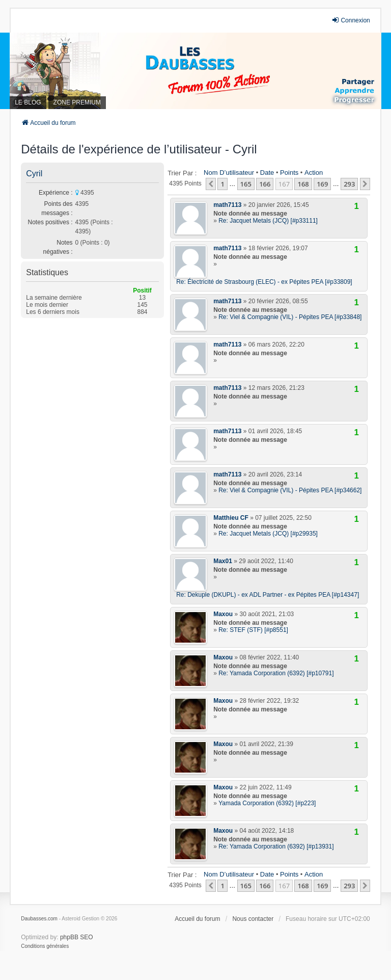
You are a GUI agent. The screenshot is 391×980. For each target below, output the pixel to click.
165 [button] (246, 184)
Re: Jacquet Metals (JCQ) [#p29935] (268, 534)
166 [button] (265, 184)
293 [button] (349, 184)
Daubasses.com (39, 919)
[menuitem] (45, 946)
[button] (211, 184)
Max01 (223, 561)
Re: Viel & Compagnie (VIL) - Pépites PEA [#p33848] (290, 317)
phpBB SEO (77, 937)
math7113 (227, 205)
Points (289, 173)
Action (314, 173)
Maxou (223, 614)
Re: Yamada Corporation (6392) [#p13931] (276, 846)
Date (267, 173)
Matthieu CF (231, 518)
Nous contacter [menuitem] (253, 919)
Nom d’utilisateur (229, 173)
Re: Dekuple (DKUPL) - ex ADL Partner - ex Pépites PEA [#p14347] (268, 595)
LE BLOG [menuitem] (28, 102)
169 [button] (322, 184)
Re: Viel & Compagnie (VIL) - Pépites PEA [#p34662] (290, 490)
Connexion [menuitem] (351, 20)
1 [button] (222, 184)
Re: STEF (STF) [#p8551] (253, 630)
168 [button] (303, 184)
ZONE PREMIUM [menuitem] (77, 102)
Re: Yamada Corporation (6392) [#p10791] (276, 673)
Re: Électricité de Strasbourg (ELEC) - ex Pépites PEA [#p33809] (264, 282)
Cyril (34, 174)
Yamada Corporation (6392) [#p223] (267, 803)
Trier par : (182, 173)
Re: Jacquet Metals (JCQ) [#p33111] (268, 221)
